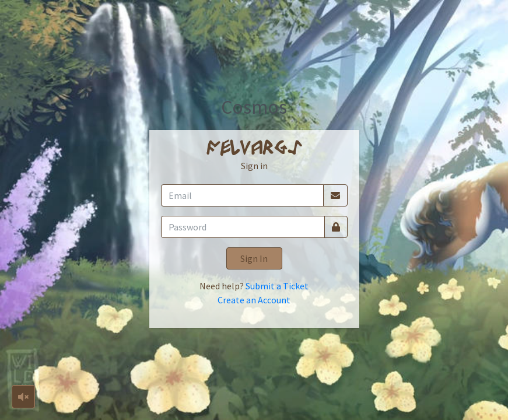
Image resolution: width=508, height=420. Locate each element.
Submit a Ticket (277, 286)
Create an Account (254, 300)
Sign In (254, 258)
